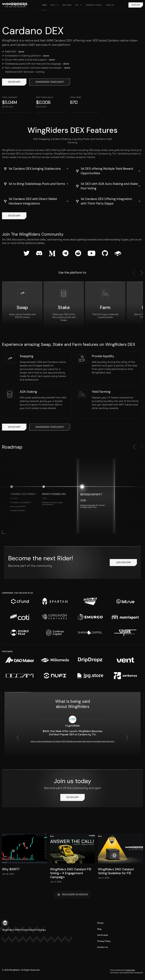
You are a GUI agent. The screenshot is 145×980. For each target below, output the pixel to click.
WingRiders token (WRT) (50, 82)
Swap (22, 307)
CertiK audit (103, 935)
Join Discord (123, 563)
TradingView (130, 970)
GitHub (100, 923)
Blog (99, 929)
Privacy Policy (104, 941)
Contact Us (102, 947)
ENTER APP (136, 5)
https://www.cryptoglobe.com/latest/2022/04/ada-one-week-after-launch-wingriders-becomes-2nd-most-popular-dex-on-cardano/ (73, 741)
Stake (64, 307)
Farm (105, 307)
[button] (37, 169)
